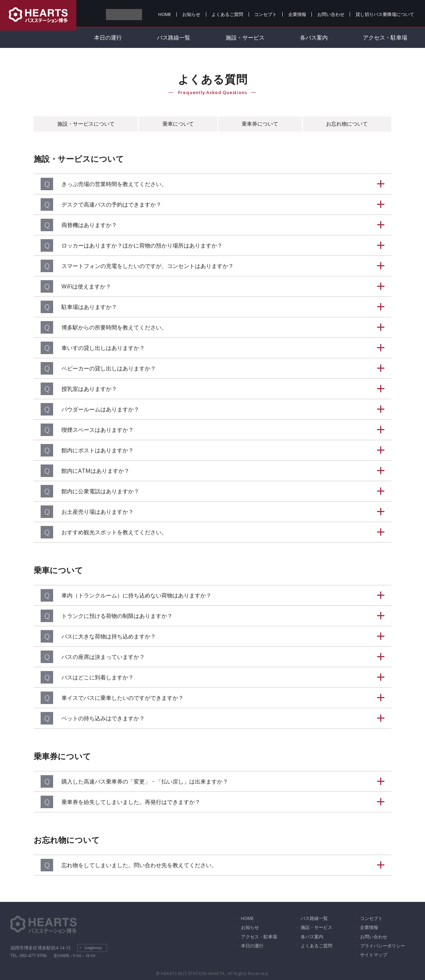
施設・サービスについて (86, 124)
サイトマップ (374, 955)
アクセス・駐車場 (385, 37)
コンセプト (265, 14)
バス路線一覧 (174, 37)
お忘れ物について (347, 124)
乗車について (178, 124)
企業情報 (297, 14)
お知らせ (191, 14)
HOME (165, 14)
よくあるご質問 (227, 14)
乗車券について (260, 124)
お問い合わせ (331, 14)
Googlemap (93, 948)
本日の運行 (108, 37)
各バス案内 (314, 37)
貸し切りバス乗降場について (385, 14)
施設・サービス (245, 37)
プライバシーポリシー (383, 946)
